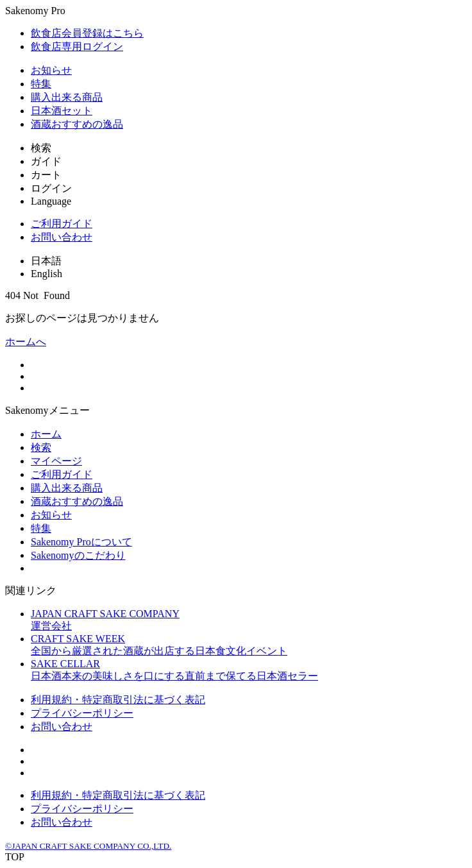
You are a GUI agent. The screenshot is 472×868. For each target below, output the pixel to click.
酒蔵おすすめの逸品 (77, 124)
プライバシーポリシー (82, 713)
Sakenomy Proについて (81, 542)
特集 (41, 84)
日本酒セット (62, 111)
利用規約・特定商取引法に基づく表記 (118, 700)
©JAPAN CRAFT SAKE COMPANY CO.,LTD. (88, 846)
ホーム (46, 434)
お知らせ (51, 70)
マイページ (56, 461)
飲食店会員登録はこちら (87, 33)
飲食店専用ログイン (77, 47)
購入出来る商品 (67, 97)
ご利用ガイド (62, 224)
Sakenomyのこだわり (78, 555)
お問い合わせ (62, 237)
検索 (41, 447)
